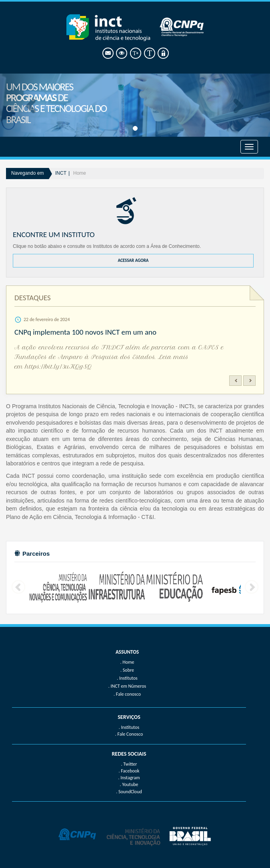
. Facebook (129, 771)
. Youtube (129, 784)
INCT (61, 173)
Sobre (128, 670)
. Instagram (129, 778)
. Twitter (129, 764)
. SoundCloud (129, 792)
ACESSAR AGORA (133, 260)
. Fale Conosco (129, 734)
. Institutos (129, 727)
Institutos (128, 678)
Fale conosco (128, 694)
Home (80, 173)
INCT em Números (129, 686)
